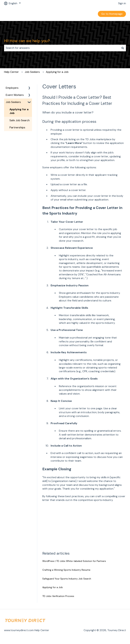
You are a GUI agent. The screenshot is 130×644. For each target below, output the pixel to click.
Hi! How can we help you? (27, 41)
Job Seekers (32, 72)
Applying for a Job (57, 72)
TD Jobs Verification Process (58, 596)
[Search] (123, 48)
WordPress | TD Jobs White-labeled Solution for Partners (74, 561)
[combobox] (62, 48)
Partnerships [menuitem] (17, 127)
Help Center (11, 72)
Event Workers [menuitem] (15, 95)
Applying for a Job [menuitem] (19, 111)
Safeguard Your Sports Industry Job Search (67, 579)
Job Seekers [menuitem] (13, 102)
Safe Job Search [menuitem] (20, 120)
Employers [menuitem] (12, 88)
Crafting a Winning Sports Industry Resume (66, 570)
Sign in (122, 3)
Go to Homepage (112, 14)
